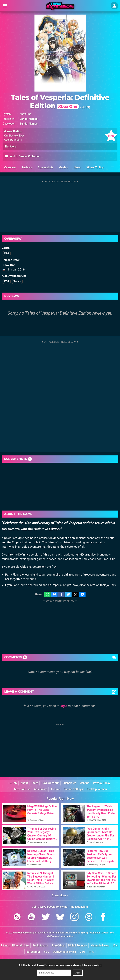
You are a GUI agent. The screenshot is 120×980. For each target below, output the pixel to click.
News (77, 167)
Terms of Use (22, 789)
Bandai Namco (29, 119)
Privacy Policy (102, 783)
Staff (35, 783)
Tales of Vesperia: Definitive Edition (60, 102)
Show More (60, 895)
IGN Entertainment (54, 933)
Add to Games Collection (22, 157)
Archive (55, 789)
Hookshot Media (23, 933)
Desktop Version (97, 789)
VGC (47, 952)
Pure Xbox (58, 946)
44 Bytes (82, 933)
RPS (91, 952)
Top (13, 783)
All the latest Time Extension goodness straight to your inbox (60, 965)
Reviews (27, 167)
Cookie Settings (73, 789)
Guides (63, 167)
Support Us (69, 783)
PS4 (7, 281)
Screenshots (46, 167)
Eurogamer (33, 952)
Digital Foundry (77, 946)
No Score (11, 147)
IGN (115, 946)
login (64, 706)
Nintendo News (100, 946)
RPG (7, 253)
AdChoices (94, 933)
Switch (17, 281)
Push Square (40, 946)
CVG (82, 952)
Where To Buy (95, 167)
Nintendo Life (20, 946)
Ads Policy (40, 789)
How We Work (50, 783)
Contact (85, 783)
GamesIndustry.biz (64, 952)
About (24, 783)
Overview (10, 167)
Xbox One (26, 114)
